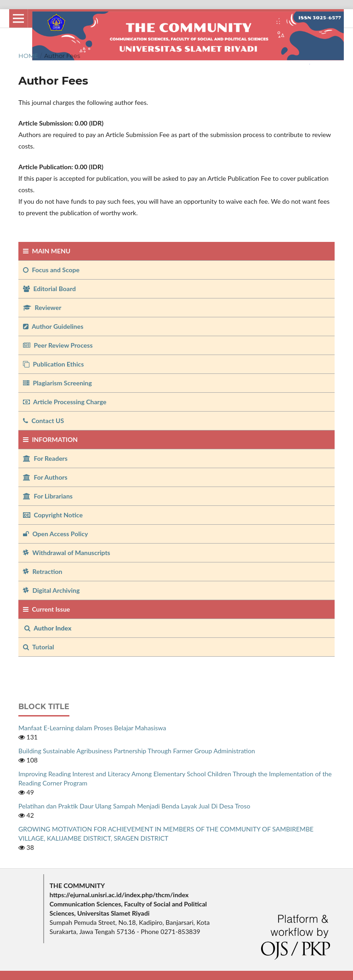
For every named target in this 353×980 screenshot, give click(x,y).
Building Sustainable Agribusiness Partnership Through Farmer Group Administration (137, 751)
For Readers (45, 458)
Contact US (43, 421)
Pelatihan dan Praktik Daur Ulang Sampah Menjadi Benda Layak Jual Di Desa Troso (134, 806)
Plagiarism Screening (57, 383)
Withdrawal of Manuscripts (67, 553)
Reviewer (42, 307)
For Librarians (48, 496)
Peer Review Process (58, 345)
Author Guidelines (53, 326)
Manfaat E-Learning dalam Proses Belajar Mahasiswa (92, 728)
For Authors (45, 477)
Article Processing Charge (65, 402)
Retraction (43, 571)
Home (28, 56)
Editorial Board (49, 289)
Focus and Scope (51, 270)
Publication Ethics (53, 364)
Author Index (48, 628)
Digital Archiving (51, 590)
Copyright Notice (53, 515)
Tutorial (39, 647)
